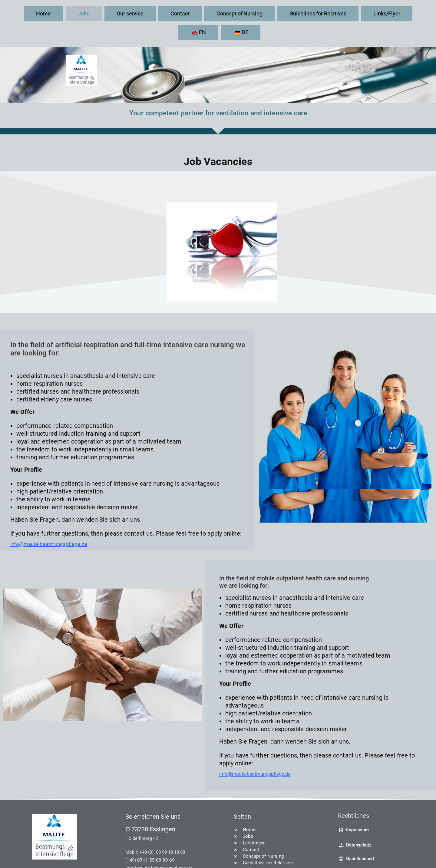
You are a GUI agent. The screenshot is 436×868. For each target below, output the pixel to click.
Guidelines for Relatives (262, 13)
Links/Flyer (315, 13)
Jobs (84, 13)
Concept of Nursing (200, 13)
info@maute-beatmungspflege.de (56, 525)
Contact (154, 13)
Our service (118, 13)
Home (56, 13)
